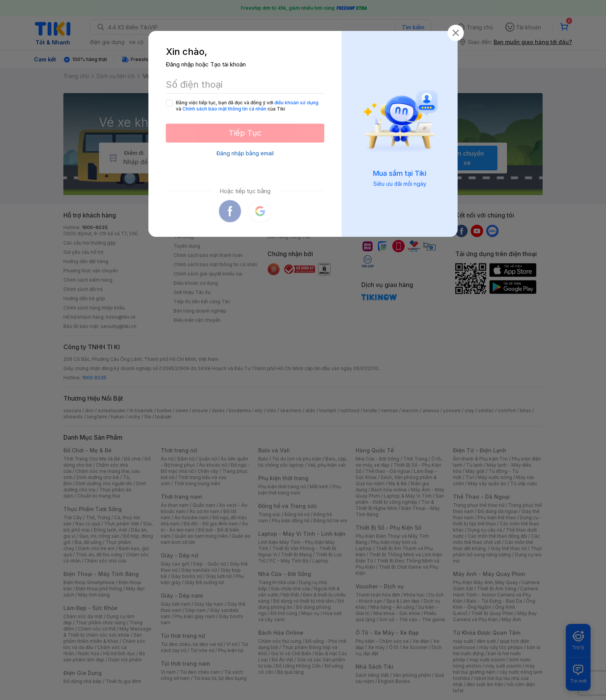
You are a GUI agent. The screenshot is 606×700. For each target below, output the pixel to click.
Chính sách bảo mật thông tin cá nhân (224, 109)
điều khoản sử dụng (296, 103)
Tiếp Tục (245, 133)
